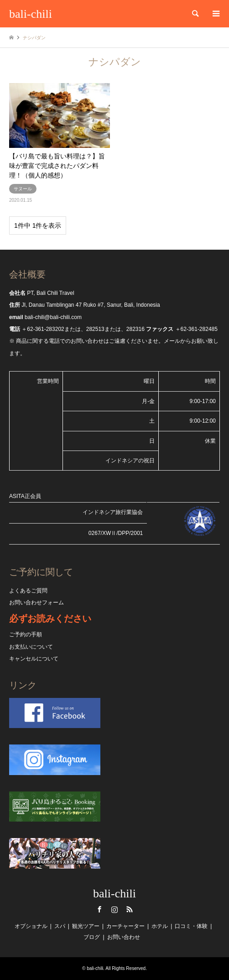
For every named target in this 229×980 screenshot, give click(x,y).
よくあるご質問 (28, 591)
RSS (130, 909)
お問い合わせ (124, 937)
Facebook (99, 909)
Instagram (114, 909)
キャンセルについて (34, 659)
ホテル (160, 926)
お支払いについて (31, 647)
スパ (60, 926)
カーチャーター (125, 926)
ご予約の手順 (26, 634)
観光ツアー (86, 926)
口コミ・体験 (191, 926)
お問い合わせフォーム (36, 603)
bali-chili (114, 894)
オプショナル (31, 926)
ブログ (92, 937)
